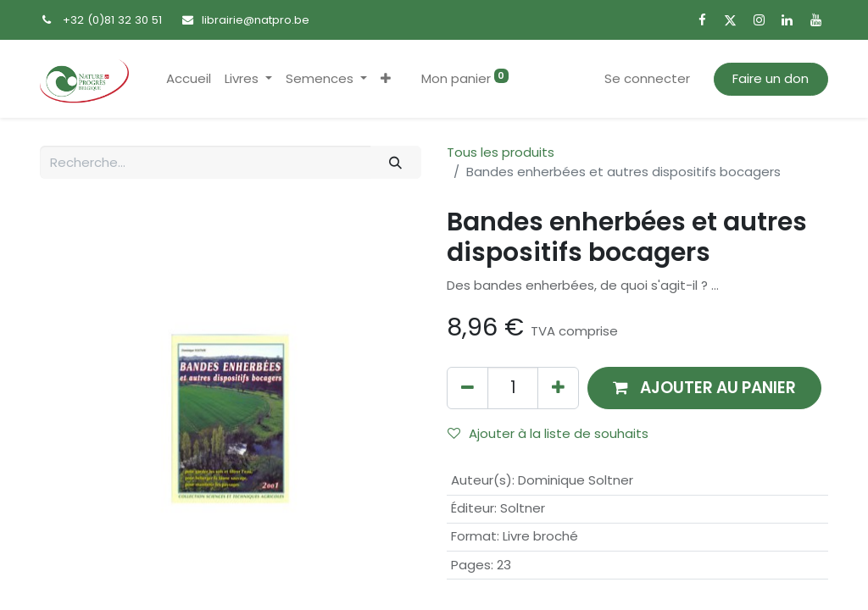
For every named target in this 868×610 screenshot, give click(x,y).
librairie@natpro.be (256, 20)
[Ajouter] (558, 388)
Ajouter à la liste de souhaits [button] (548, 433)
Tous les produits (501, 152)
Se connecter (647, 78)
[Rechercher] (396, 162)
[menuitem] (189, 79)
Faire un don (771, 78)
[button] (386, 79)
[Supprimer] (467, 388)
